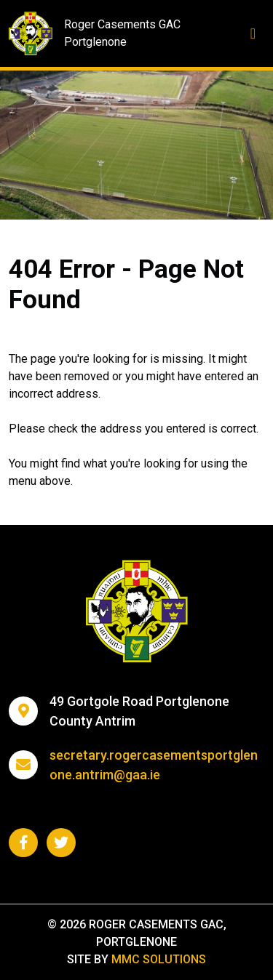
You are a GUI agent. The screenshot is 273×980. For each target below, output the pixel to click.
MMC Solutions (159, 959)
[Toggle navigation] (253, 33)
